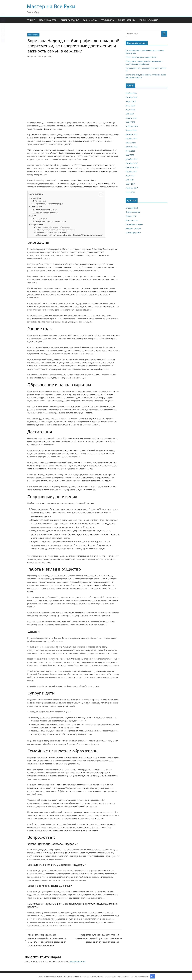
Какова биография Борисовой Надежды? (54, 227)
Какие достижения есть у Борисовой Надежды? (57, 230)
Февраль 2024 (132, 126)
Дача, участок (90, 20)
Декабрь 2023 (132, 134)
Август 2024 (131, 101)
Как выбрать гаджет (149, 20)
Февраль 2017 (132, 188)
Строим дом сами (48, 20)
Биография (36, 198)
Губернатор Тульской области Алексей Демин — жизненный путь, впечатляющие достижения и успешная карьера (99, 938)
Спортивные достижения (46, 210)
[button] (100, 194)
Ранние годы (40, 201)
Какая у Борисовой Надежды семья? (52, 232)
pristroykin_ (48, 56)
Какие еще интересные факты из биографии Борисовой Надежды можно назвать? (70, 235)
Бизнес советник (126, 20)
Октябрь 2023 (132, 139)
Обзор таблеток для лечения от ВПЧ (141, 57)
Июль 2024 (130, 106)
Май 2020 (130, 155)
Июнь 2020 (130, 151)
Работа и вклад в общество (46, 213)
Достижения (36, 207)
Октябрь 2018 (132, 163)
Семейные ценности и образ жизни (50, 221)
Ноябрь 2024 (131, 93)
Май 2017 (130, 180)
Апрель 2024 (131, 118)
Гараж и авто (107, 20)
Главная (31, 20)
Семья (34, 216)
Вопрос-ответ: (37, 224)
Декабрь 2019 (132, 159)
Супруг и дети (41, 218)
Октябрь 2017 (132, 171)
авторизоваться (77, 962)
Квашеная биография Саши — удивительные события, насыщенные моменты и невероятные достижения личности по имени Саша (46, 940)
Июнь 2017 (130, 176)
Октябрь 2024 (132, 97)
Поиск (164, 34)
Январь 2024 (131, 130)
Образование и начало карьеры (49, 204)
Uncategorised (33, 35)
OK (152, 976)
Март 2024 (130, 122)
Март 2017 (130, 184)
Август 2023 (131, 143)
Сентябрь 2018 (132, 167)
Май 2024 (130, 114)
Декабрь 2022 (132, 147)
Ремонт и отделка (70, 20)
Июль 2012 (130, 192)
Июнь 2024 (130, 110)
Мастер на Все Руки (51, 6)
